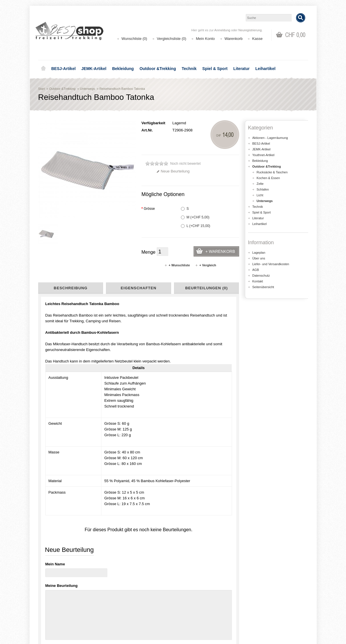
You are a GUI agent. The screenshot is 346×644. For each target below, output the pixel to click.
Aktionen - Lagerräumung (270, 138)
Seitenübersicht (263, 287)
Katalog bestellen (264, 608)
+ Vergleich (205, 265)
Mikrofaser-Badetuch (57, 487)
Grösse (148, 209)
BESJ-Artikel (64, 69)
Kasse (257, 39)
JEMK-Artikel (94, 69)
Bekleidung (123, 69)
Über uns (259, 258)
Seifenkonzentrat (61, 449)
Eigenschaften (138, 288)
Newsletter (189, 619)
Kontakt (258, 281)
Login (185, 602)
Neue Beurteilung (173, 171)
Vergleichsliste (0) (172, 39)
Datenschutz (261, 276)
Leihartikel (265, 69)
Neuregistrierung (250, 30)
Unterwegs (87, 89)
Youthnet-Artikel (263, 155)
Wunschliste (190, 614)
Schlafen (263, 189)
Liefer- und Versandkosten (271, 264)
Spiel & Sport (215, 69)
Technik (189, 69)
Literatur (242, 69)
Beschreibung (70, 288)
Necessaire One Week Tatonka (113, 452)
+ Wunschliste (177, 265)
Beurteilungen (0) (206, 288)
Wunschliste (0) (134, 39)
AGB (256, 270)
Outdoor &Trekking (158, 69)
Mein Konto (205, 39)
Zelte (260, 184)
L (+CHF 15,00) (196, 226)
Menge (149, 252)
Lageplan (259, 253)
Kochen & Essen (268, 178)
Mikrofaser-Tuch (94, 487)
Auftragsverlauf (193, 608)
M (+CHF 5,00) (195, 217)
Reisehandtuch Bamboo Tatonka (122, 89)
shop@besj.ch (153, 554)
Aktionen (119, 602)
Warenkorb (234, 39)
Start (41, 89)
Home (43, 69)
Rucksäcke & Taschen (272, 172)
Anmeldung (222, 30)
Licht (260, 195)
